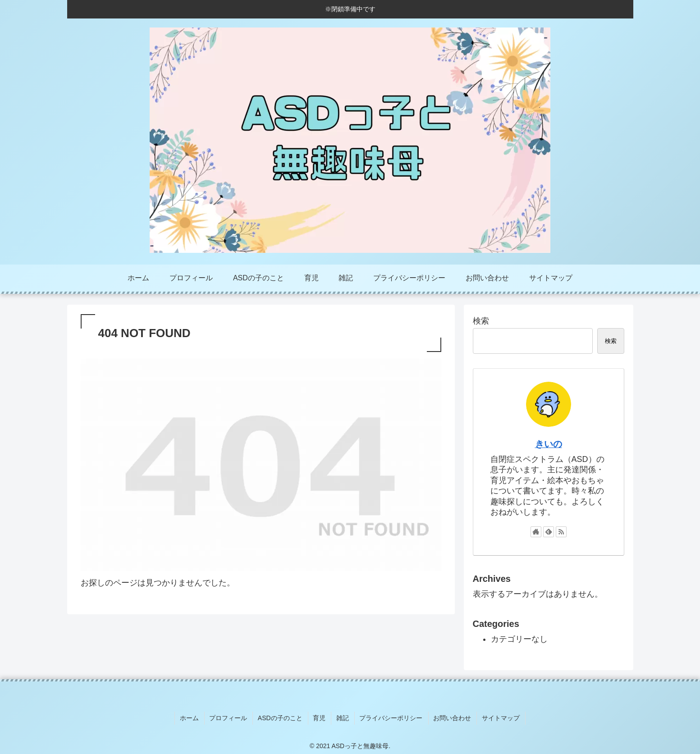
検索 (481, 321)
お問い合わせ (449, 717)
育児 (320, 717)
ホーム (194, 717)
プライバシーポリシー (389, 717)
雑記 (342, 717)
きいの (549, 444)
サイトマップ (497, 717)
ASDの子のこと (282, 717)
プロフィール (232, 717)
